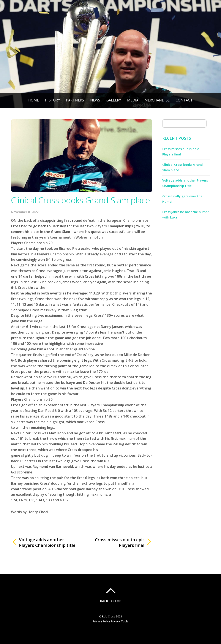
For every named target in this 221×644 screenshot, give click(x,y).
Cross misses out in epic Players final (115, 543)
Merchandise (157, 100)
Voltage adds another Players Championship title (47, 543)
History (52, 100)
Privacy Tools (120, 621)
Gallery (114, 100)
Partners (75, 100)
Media (133, 100)
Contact (184, 100)
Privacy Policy (102, 621)
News (95, 100)
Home (34, 100)
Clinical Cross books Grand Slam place (81, 200)
